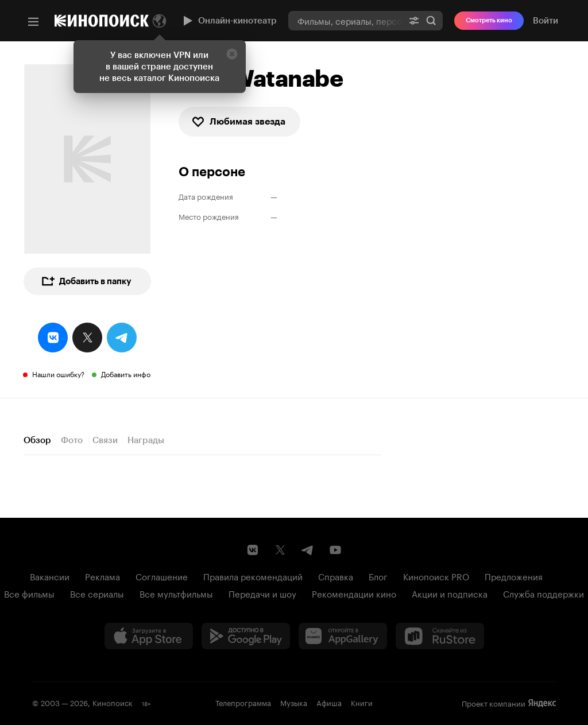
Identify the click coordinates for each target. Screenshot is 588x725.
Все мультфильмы (176, 593)
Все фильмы (29, 593)
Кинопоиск (113, 702)
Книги (362, 702)
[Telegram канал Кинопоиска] (308, 550)
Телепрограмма (243, 702)
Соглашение (162, 576)
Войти (546, 21)
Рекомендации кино (354, 593)
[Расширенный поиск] (414, 20)
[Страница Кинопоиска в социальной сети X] (280, 550)
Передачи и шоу (262, 593)
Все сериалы (97, 593)
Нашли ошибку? (58, 373)
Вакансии (50, 576)
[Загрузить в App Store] (149, 636)
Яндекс (542, 703)
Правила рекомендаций (253, 576)
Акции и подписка (450, 593)
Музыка (294, 702)
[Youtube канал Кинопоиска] (335, 550)
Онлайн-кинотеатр (229, 21)
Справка (336, 576)
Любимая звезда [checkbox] (238, 122)
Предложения (514, 576)
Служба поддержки (543, 593)
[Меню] (33, 22)
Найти (431, 21)
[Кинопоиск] (102, 21)
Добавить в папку (86, 281)
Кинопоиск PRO (436, 576)
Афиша (329, 702)
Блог (378, 576)
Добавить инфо (126, 373)
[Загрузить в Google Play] (246, 636)
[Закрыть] (232, 54)
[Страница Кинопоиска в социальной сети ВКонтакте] (253, 550)
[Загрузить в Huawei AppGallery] (343, 636)
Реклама (102, 576)
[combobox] (345, 20)
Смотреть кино (489, 20)
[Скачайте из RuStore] (440, 636)
